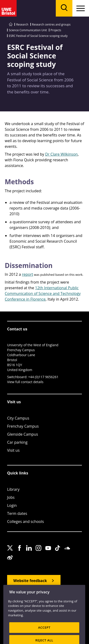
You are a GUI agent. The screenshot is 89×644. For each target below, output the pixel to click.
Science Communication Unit (28, 30)
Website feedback (30, 581)
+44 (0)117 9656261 (43, 377)
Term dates (17, 513)
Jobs (11, 497)
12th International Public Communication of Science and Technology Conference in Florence (43, 294)
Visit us (13, 450)
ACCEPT (44, 632)
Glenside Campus (23, 434)
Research (22, 24)
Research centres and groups (51, 24)
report (27, 274)
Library (13, 489)
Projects (56, 30)
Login (12, 505)
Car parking (17, 442)
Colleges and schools (26, 521)
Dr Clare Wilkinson (61, 154)
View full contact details (25, 382)
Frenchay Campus (23, 426)
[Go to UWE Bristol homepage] (11, 24)
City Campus (18, 418)
